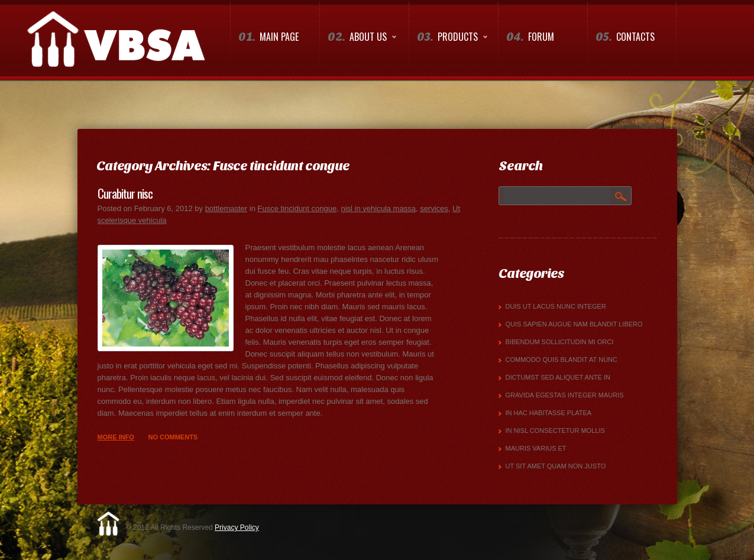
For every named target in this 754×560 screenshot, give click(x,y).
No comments (173, 437)
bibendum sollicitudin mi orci (560, 342)
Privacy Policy (237, 527)
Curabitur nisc (125, 193)
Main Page (268, 37)
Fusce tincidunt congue (297, 208)
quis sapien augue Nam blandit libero (574, 324)
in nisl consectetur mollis (555, 430)
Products (448, 39)
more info (116, 437)
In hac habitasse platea (549, 413)
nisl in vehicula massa (378, 208)
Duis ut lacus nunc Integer (556, 306)
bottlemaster (226, 208)
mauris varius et (536, 448)
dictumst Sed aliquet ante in (558, 377)
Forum (530, 37)
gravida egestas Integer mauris (565, 395)
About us (358, 39)
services (434, 208)
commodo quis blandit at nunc (562, 360)
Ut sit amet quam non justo (556, 466)
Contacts (625, 37)
